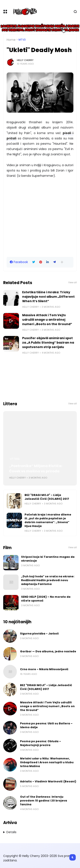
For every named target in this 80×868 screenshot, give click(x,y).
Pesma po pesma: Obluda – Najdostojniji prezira (41, 743)
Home (11, 40)
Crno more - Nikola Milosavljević (44, 669)
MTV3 (22, 40)
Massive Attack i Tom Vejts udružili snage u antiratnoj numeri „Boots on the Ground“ (47, 320)
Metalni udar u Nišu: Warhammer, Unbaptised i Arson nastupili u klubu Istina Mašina (47, 762)
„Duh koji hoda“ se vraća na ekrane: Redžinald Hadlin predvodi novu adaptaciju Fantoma (48, 580)
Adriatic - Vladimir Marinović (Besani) (48, 781)
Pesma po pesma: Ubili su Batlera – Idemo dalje (46, 725)
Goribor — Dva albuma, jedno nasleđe (48, 651)
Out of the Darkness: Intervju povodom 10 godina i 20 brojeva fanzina (44, 801)
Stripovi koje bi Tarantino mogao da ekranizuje (48, 559)
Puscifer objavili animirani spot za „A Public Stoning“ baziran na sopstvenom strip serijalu (48, 343)
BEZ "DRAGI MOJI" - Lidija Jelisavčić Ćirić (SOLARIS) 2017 (47, 497)
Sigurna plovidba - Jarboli (39, 634)
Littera (15, 459)
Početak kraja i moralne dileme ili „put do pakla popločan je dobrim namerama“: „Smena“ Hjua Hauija (48, 520)
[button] (62, 262)
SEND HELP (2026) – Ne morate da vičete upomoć (46, 599)
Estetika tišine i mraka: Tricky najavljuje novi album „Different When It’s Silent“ (48, 297)
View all (73, 282)
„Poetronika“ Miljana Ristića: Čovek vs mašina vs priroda (36, 469)
